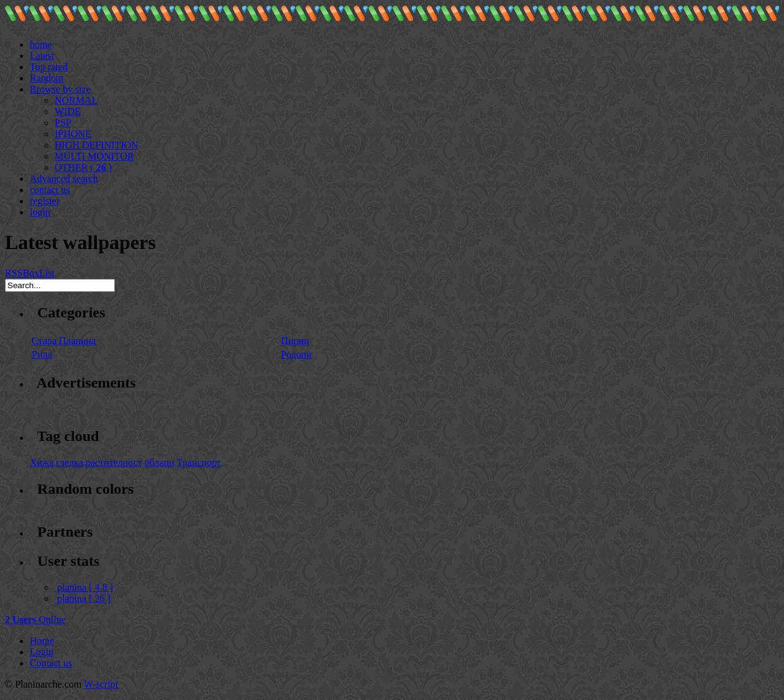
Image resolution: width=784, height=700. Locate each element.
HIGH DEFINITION (97, 145)
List (47, 273)
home (41, 44)
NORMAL (76, 100)
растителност (114, 462)
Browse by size (60, 89)
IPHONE (73, 134)
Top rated (49, 67)
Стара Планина (64, 341)
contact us (50, 190)
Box (31, 273)
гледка (69, 462)
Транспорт (199, 462)
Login (42, 652)
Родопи (296, 354)
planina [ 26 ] (83, 598)
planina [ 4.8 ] (84, 587)
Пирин (295, 341)
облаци (160, 462)
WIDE (68, 111)
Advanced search (64, 179)
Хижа (42, 462)
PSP (63, 123)
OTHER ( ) (83, 167)
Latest (42, 56)
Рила (42, 354)
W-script (101, 684)
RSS (14, 273)
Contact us (51, 663)
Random (47, 78)
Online (35, 620)
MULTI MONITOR (94, 156)
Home (42, 641)
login (40, 212)
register (45, 201)
